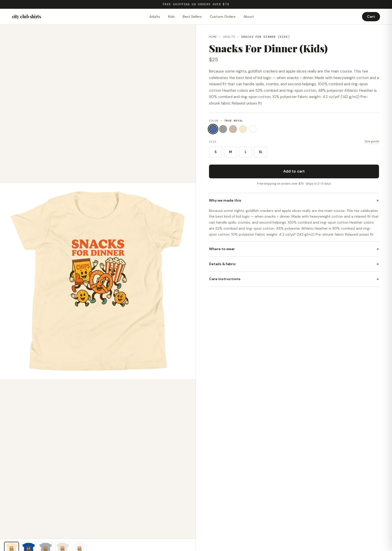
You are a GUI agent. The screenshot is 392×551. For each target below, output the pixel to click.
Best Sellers (192, 17)
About (249, 17)
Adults (155, 17)
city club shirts (26, 17)
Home (213, 37)
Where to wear (294, 249)
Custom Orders (223, 17)
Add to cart (294, 171)
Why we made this (294, 200)
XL (261, 152)
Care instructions (294, 279)
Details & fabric (294, 264)
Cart (371, 17)
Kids (171, 17)
